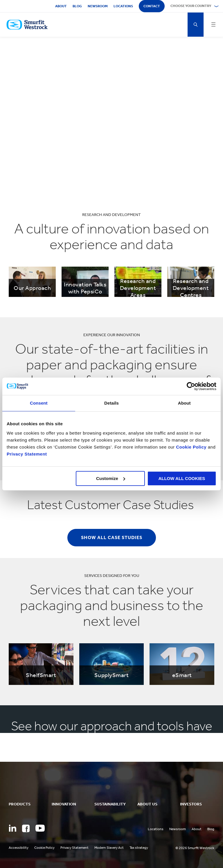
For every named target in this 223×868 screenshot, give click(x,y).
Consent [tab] (39, 403)
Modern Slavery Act (109, 848)
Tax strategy (139, 848)
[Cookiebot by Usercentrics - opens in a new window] (191, 386)
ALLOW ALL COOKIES (182, 478)
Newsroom (98, 6)
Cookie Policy (191, 447)
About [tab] (184, 403)
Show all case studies (112, 537)
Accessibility (19, 848)
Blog (77, 6)
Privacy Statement (27, 454)
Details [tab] (111, 403)
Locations (123, 6)
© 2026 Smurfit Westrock (195, 848)
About (61, 6)
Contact (152, 6)
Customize (111, 478)
